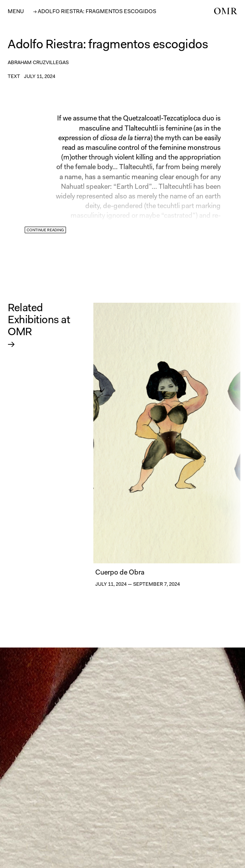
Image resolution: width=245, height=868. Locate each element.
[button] (16, 11)
